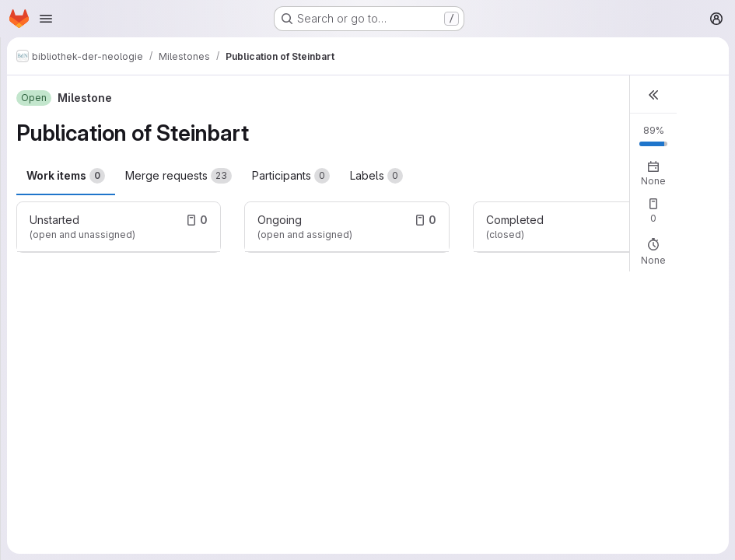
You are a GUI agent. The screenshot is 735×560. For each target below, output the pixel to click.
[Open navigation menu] (46, 19)
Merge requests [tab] (178, 176)
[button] (653, 94)
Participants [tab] (291, 176)
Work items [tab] (66, 176)
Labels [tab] (376, 176)
